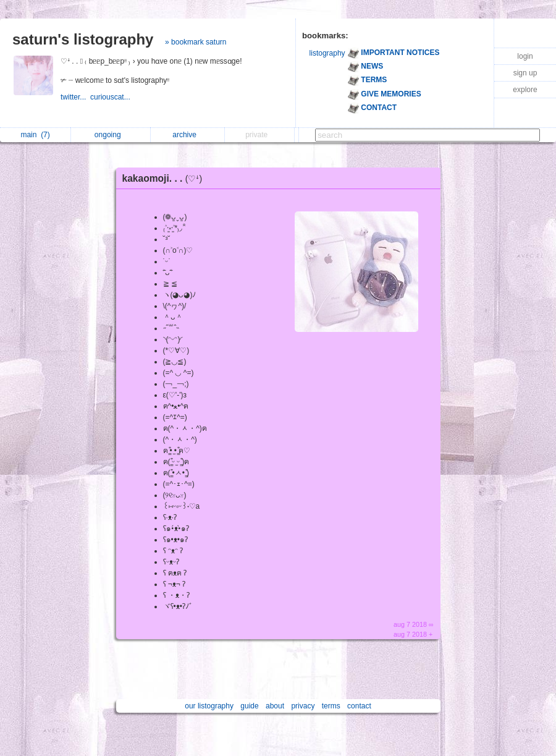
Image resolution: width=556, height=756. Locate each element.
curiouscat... (111, 97)
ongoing (111, 135)
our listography (209, 706)
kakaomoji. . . (166, 178)
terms (331, 706)
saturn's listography (83, 39)
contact (359, 706)
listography (327, 53)
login (525, 56)
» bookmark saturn (196, 42)
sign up (525, 73)
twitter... (75, 97)
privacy (303, 706)
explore (525, 90)
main (35, 135)
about (275, 706)
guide (249, 706)
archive (187, 135)
